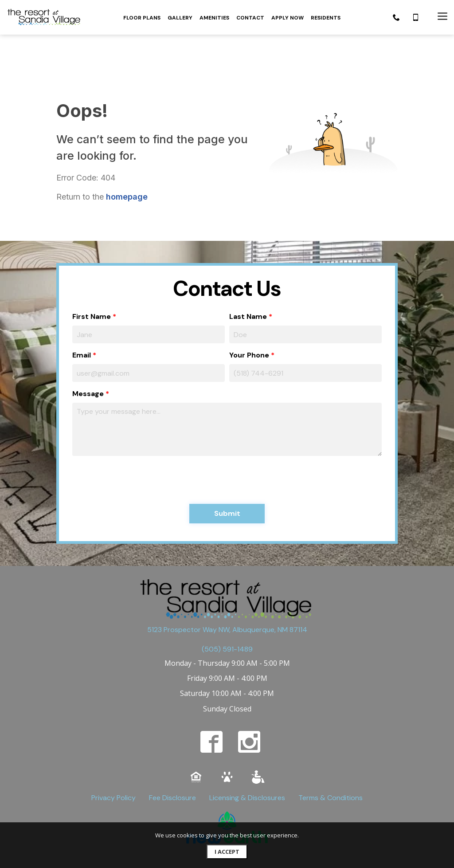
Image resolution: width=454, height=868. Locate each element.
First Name (92, 276)
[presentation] (140, 439)
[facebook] (211, 701)
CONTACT (250, 18)
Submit (227, 473)
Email (82, 314)
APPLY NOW (288, 18)
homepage (127, 156)
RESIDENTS (326, 18)
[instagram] (249, 701)
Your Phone (249, 314)
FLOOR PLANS (142, 18)
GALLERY (180, 18)
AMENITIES (214, 18)
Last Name (248, 276)
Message (88, 353)
